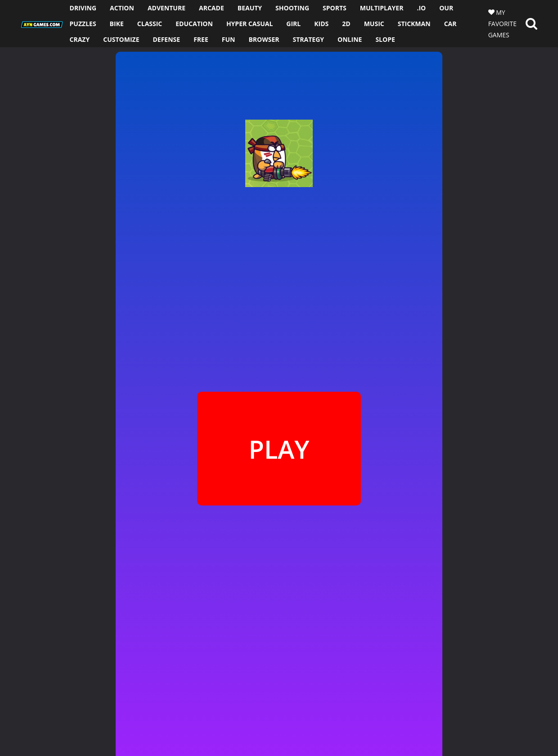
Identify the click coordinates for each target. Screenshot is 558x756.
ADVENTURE (166, 8)
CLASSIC (150, 24)
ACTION (122, 8)
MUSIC (374, 24)
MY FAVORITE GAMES (502, 24)
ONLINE (350, 39)
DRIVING (83, 8)
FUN (229, 39)
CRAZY (80, 39)
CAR (450, 24)
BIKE (117, 24)
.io (421, 8)
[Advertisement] (56, 182)
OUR (446, 8)
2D (346, 24)
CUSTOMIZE (121, 39)
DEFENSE (166, 39)
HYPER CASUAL (250, 24)
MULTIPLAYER (382, 8)
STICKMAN (414, 24)
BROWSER (264, 39)
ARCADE (211, 8)
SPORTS (335, 8)
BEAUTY (250, 8)
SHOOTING (292, 8)
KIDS (321, 24)
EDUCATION (194, 24)
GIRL (293, 24)
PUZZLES (83, 24)
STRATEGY (309, 39)
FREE (201, 39)
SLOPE (385, 39)
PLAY (279, 449)
